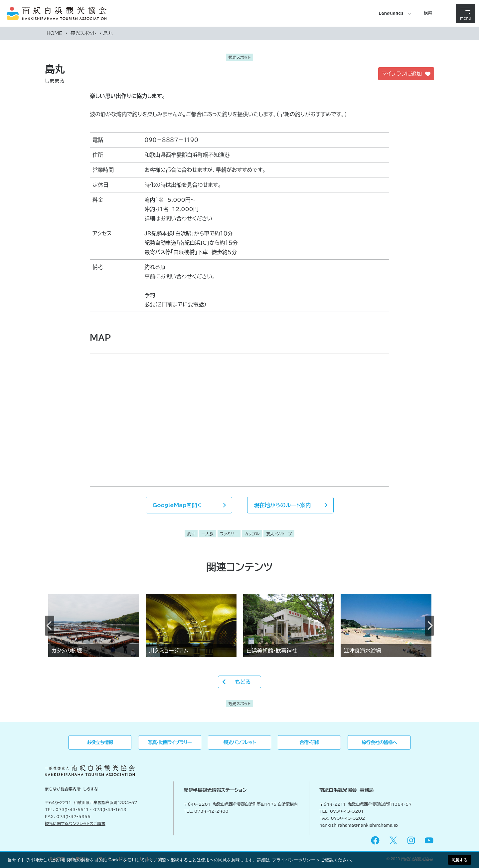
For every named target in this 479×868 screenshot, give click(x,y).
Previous (50, 626)
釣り (191, 534)
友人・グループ (279, 534)
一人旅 (208, 534)
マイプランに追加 (406, 74)
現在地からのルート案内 (283, 505)
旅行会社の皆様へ (379, 742)
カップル (252, 534)
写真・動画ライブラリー (169, 742)
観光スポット (83, 33)
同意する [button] (459, 860)
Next (429, 626)
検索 (428, 13)
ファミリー (229, 534)
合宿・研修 (310, 742)
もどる (243, 682)
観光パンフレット (240, 742)
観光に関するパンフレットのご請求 (75, 823)
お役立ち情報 (100, 742)
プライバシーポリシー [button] (294, 860)
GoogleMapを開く (177, 505)
